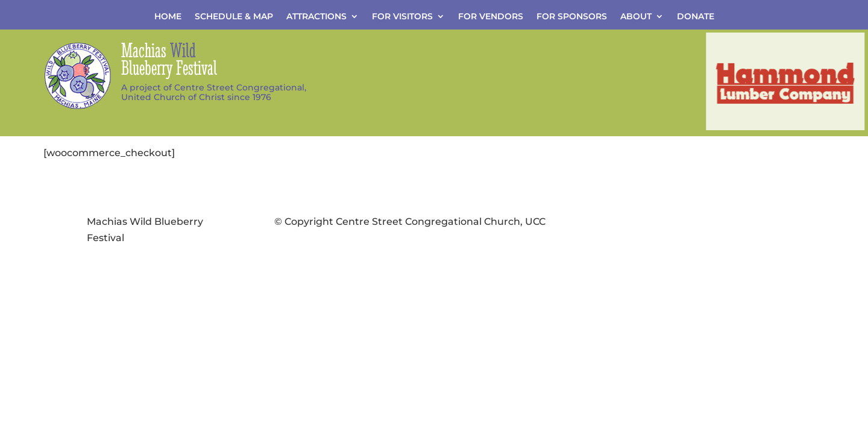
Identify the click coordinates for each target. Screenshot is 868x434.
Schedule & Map (234, 17)
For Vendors (491, 17)
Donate (696, 17)
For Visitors (402, 17)
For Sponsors (572, 17)
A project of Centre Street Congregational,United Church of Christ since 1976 (214, 93)
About (636, 17)
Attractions (316, 17)
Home (168, 17)
